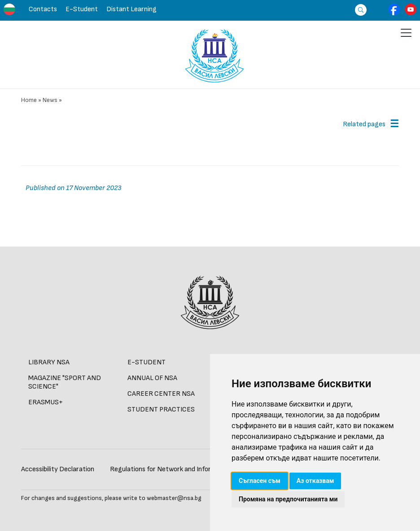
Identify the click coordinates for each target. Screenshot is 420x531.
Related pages (364, 124)
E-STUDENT (147, 362)
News (50, 100)
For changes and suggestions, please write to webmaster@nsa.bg (111, 498)
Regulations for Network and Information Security (184, 469)
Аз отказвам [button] (315, 481)
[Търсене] (358, 9)
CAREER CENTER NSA (161, 394)
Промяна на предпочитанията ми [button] (288, 499)
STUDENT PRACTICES (161, 409)
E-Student (82, 9)
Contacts (43, 9)
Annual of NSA (152, 378)
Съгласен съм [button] (260, 481)
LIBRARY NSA (49, 362)
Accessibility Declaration (58, 469)
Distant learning (131, 9)
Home (29, 100)
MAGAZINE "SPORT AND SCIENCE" (65, 382)
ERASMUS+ (46, 402)
